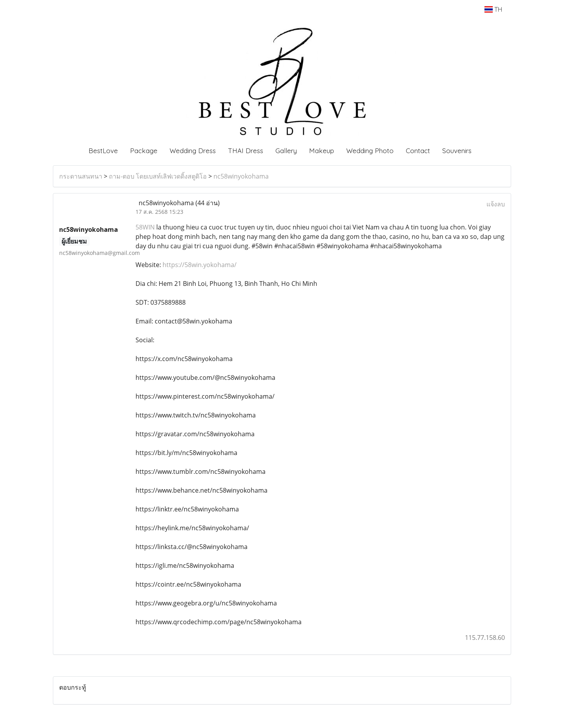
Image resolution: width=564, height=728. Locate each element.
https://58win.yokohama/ (200, 265)
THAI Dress (246, 151)
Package (144, 151)
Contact (418, 151)
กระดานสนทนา (81, 176)
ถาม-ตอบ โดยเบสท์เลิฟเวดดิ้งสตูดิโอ (158, 176)
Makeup (322, 151)
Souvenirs (457, 151)
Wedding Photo (370, 151)
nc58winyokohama (241, 176)
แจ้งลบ (496, 204)
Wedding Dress (193, 151)
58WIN (145, 227)
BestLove (103, 151)
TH (493, 9)
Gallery (286, 151)
